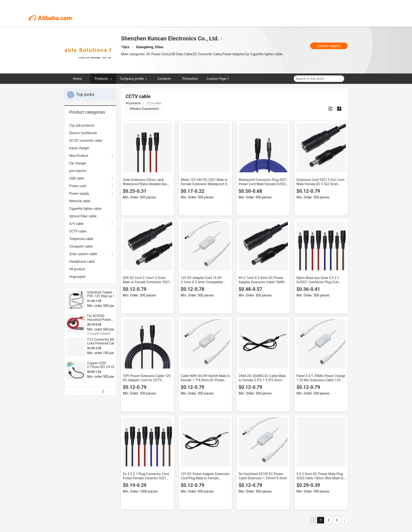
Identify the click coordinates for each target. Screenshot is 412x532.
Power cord (78, 186)
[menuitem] (90, 125)
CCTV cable (78, 231)
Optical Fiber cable (83, 216)
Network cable (80, 201)
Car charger (78, 163)
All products (133, 103)
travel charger (79, 148)
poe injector (78, 171)
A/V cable (76, 224)
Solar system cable (83, 254)
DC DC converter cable (86, 141)
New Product (79, 156)
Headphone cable (82, 262)
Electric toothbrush (83, 133)
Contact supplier (329, 46)
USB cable (77, 178)
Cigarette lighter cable (85, 209)
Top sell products (82, 125)
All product (77, 269)
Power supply (79, 193)
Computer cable (81, 246)
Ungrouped (77, 277)
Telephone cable (81, 239)
